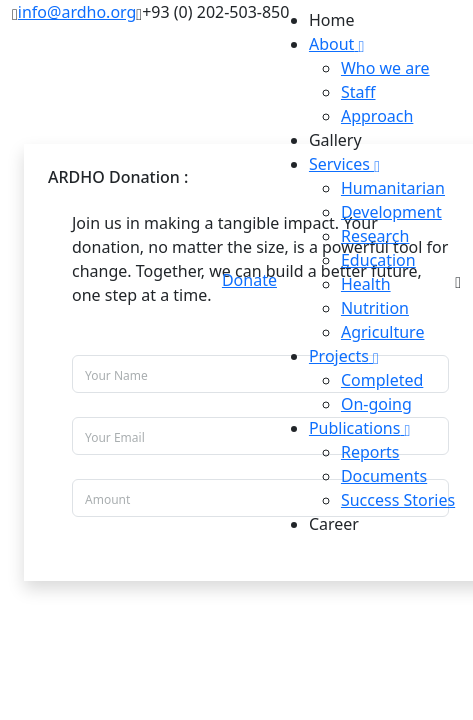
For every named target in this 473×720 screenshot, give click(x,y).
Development (391, 212)
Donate (249, 280)
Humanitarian (393, 188)
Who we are (385, 68)
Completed (382, 380)
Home (332, 20)
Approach (377, 116)
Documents (384, 476)
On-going (376, 404)
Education (378, 260)
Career (334, 524)
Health (366, 284)
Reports (370, 452)
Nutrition (375, 308)
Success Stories (398, 500)
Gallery (335, 140)
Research (375, 236)
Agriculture (382, 332)
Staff (358, 92)
